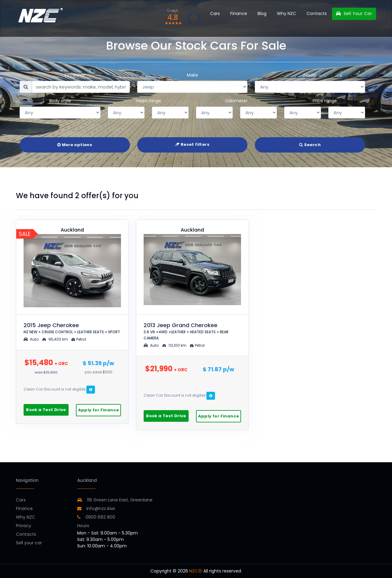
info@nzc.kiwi (96, 508)
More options (75, 145)
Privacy (24, 526)
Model (310, 75)
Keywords (75, 75)
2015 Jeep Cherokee (72, 328)
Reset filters (192, 144)
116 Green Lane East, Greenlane (120, 500)
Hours (83, 526)
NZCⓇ (196, 571)
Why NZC (286, 13)
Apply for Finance (99, 410)
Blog (262, 13)
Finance (239, 13)
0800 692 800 (96, 517)
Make (192, 75)
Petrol (79, 339)
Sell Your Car (354, 13)
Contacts (317, 13)
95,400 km (56, 339)
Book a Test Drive (46, 410)
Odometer (236, 101)
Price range (325, 101)
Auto (31, 339)
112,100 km (175, 345)
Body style (60, 101)
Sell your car (29, 543)
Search (310, 145)
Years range (148, 101)
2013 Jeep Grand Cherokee (186, 331)
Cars (215, 13)
